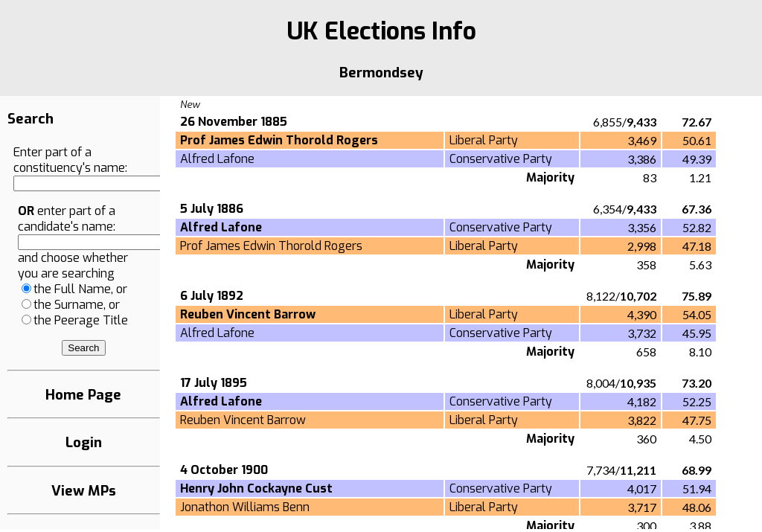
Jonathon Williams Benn (245, 507)
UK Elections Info (381, 31)
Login (84, 442)
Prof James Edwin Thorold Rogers (271, 246)
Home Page (83, 395)
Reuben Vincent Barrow (243, 420)
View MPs (84, 491)
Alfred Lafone (217, 159)
